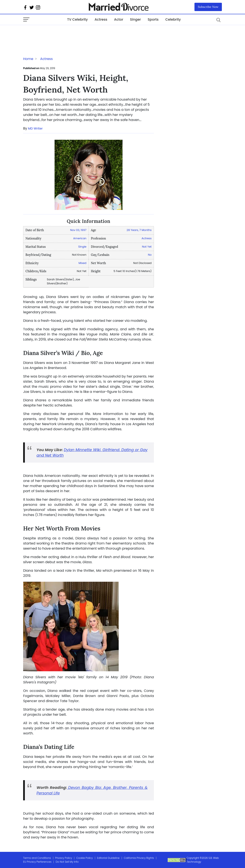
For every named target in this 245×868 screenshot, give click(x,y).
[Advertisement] (57, 34)
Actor (119, 19)
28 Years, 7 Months (139, 230)
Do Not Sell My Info (67, 862)
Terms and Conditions (37, 858)
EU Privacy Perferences (37, 862)
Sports (153, 19)
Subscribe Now (208, 7)
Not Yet (147, 247)
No (150, 255)
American (80, 238)
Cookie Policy (84, 858)
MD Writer (35, 128)
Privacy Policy (64, 858)
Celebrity (173, 19)
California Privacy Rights (139, 858)
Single (82, 247)
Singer (135, 19)
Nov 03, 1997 (78, 230)
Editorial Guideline (108, 858)
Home (28, 59)
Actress (101, 19)
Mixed (82, 263)
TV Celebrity (77, 19)
